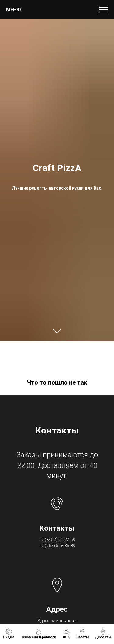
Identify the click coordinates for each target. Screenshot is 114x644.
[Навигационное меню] (104, 10)
